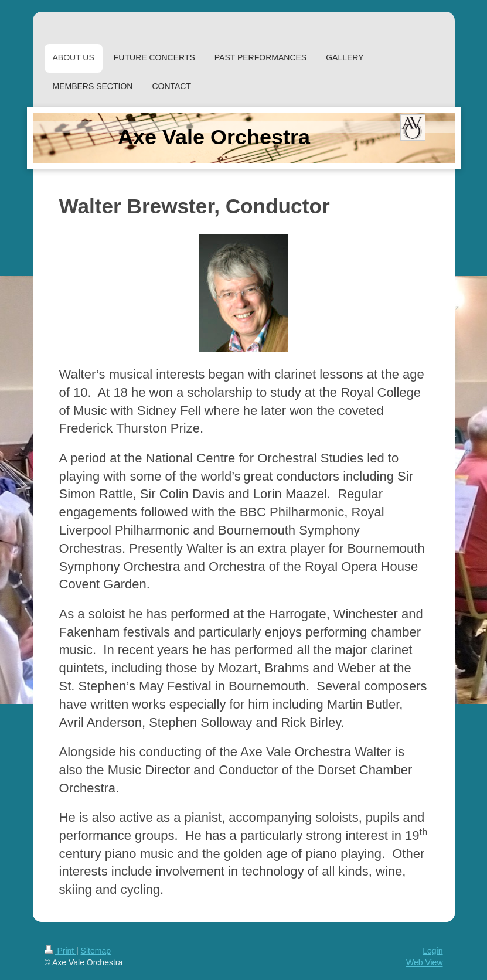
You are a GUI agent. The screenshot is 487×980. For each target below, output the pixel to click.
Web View (425, 962)
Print (61, 951)
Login (432, 951)
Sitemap (96, 951)
